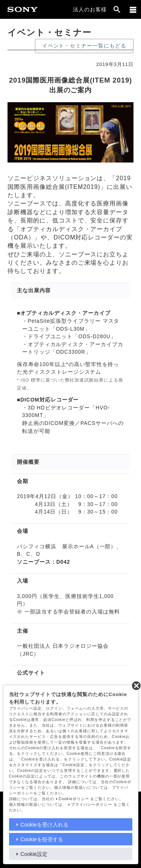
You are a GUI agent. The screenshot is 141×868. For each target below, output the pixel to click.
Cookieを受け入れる (44, 825)
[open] (117, 9)
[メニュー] (133, 9)
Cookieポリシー (74, 799)
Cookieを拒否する (42, 839)
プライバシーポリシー (92, 804)
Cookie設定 (34, 854)
